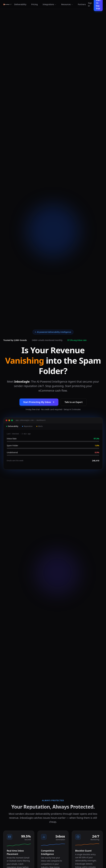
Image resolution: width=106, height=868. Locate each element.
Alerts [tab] (40, 426)
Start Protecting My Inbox (39, 402)
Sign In (90, 4)
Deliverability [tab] (12, 426)
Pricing (35, 4)
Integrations (49, 4)
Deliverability (20, 4)
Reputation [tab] (27, 426)
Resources (67, 4)
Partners (82, 4)
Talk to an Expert (74, 402)
